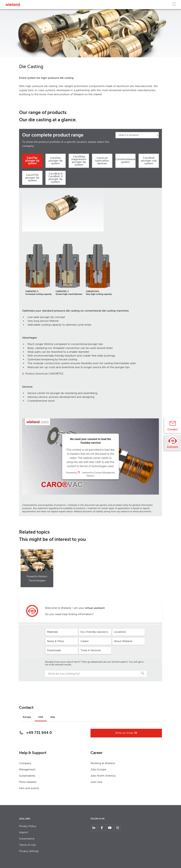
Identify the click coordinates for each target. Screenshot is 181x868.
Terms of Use (27, 845)
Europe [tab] (27, 717)
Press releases (28, 782)
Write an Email (126, 733)
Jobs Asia (96, 782)
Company (25, 763)
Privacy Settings (29, 851)
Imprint (24, 832)
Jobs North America (103, 776)
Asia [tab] (53, 717)
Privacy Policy (28, 826)
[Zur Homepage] (13, 4)
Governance (27, 839)
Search (143, 673)
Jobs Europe (98, 770)
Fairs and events (29, 788)
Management (27, 770)
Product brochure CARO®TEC (44, 374)
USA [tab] (41, 717)
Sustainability (27, 776)
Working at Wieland (103, 763)
